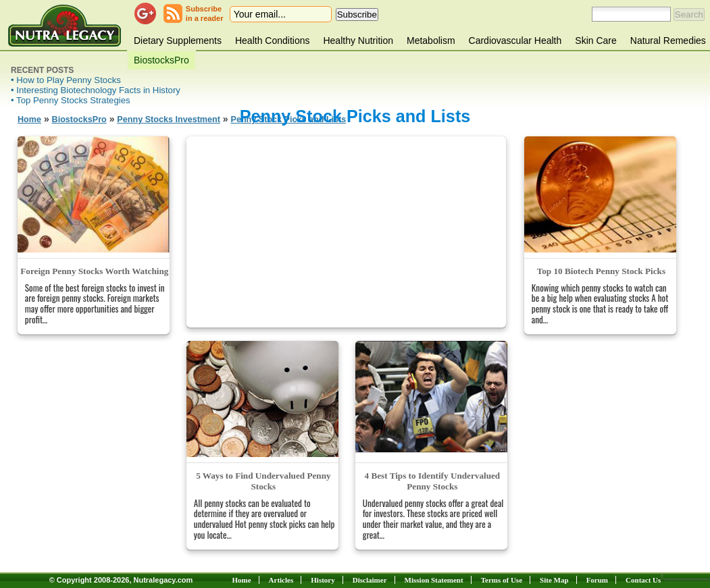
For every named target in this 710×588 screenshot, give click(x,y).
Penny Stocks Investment (169, 119)
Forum (597, 580)
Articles (281, 580)
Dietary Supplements (178, 41)
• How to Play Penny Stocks (66, 80)
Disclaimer (370, 580)
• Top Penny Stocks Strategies (71, 100)
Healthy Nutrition (358, 41)
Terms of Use (502, 580)
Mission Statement (434, 580)
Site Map (554, 580)
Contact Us (643, 580)
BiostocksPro (161, 60)
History (323, 580)
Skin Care (595, 41)
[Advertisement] (347, 231)
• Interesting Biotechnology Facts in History (96, 90)
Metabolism (431, 41)
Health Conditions (273, 41)
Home (29, 119)
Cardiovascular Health (515, 41)
